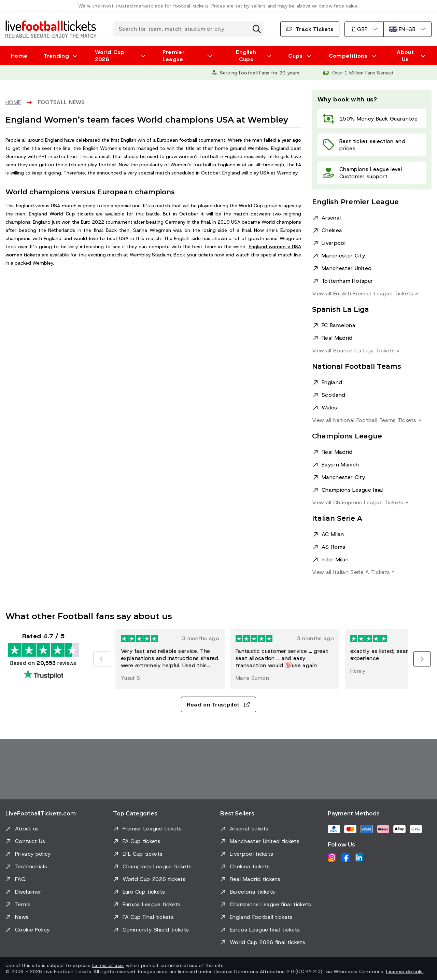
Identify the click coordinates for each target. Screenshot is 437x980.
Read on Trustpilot (219, 705)
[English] (407, 29)
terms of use (107, 965)
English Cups (246, 56)
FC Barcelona (339, 325)
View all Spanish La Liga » (356, 351)
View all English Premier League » (365, 293)
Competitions (348, 56)
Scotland (334, 395)
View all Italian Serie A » (353, 572)
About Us (405, 56)
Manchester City (343, 256)
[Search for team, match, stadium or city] (188, 29)
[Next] (422, 659)
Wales (329, 408)
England (332, 382)
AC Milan (333, 534)
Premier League (174, 56)
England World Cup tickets (61, 214)
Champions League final (353, 490)
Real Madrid (337, 338)
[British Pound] (364, 29)
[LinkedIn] (359, 857)
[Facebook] (346, 857)
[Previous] (102, 659)
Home (19, 56)
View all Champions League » (360, 502)
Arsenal (331, 218)
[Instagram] (332, 857)
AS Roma (334, 547)
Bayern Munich (340, 465)
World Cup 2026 (110, 56)
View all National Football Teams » (366, 420)
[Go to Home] (51, 29)
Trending (56, 56)
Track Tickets (310, 29)
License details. (405, 971)
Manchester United (347, 268)
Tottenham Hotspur (347, 281)
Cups (295, 56)
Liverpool (334, 243)
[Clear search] (257, 29)
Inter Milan (335, 559)
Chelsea (332, 230)
